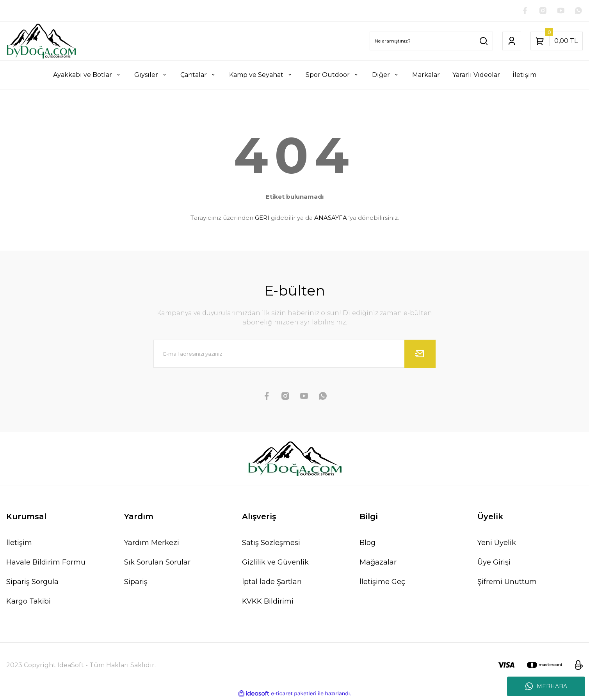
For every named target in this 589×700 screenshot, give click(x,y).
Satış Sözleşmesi (271, 543)
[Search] (431, 42)
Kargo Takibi (28, 602)
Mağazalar (378, 563)
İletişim (19, 543)
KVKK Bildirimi (268, 602)
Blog (367, 543)
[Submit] (420, 354)
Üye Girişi (494, 563)
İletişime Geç (382, 582)
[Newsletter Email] (294, 354)
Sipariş (136, 582)
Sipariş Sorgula (32, 582)
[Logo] (41, 42)
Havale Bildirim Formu (46, 563)
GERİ (262, 218)
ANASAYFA (331, 218)
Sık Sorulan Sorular (157, 563)
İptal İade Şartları (272, 582)
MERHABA (546, 686)
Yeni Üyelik (497, 543)
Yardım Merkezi (152, 543)
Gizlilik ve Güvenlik (275, 563)
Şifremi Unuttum (507, 582)
